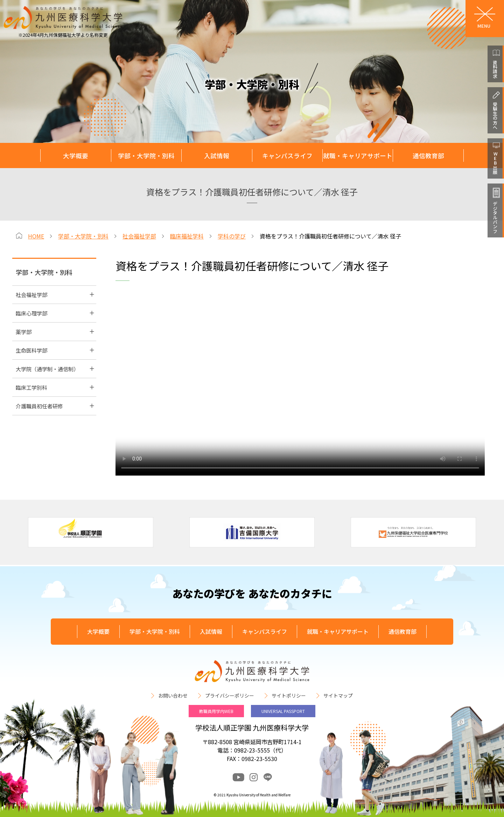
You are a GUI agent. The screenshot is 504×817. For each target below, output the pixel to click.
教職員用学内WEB (216, 711)
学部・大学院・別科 (146, 156)
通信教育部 (428, 156)
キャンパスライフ (287, 156)
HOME (36, 236)
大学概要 (76, 156)
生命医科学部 (31, 350)
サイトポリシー (289, 695)
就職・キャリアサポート (358, 156)
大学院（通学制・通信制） (47, 369)
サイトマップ (338, 695)
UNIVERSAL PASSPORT (283, 711)
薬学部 (24, 332)
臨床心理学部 (31, 313)
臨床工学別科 (31, 387)
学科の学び (232, 236)
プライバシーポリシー (230, 695)
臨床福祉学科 (187, 236)
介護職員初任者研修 (39, 406)
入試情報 (217, 156)
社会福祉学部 (139, 236)
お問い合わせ (173, 695)
